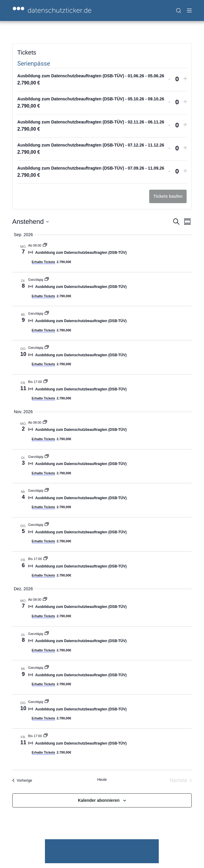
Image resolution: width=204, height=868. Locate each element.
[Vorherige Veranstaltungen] (22, 781)
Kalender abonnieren (99, 800)
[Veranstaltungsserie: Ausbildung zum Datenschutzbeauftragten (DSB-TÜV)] (45, 245)
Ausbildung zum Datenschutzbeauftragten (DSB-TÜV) (81, 253)
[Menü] (189, 10)
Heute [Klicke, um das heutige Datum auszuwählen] (102, 780)
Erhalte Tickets (43, 262)
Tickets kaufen (168, 196)
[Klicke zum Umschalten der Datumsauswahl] (31, 222)
